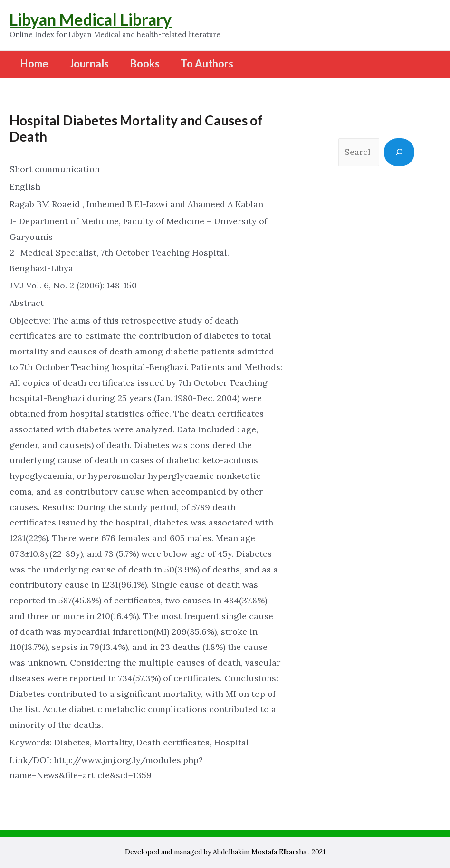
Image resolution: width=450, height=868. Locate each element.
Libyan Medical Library (91, 19)
